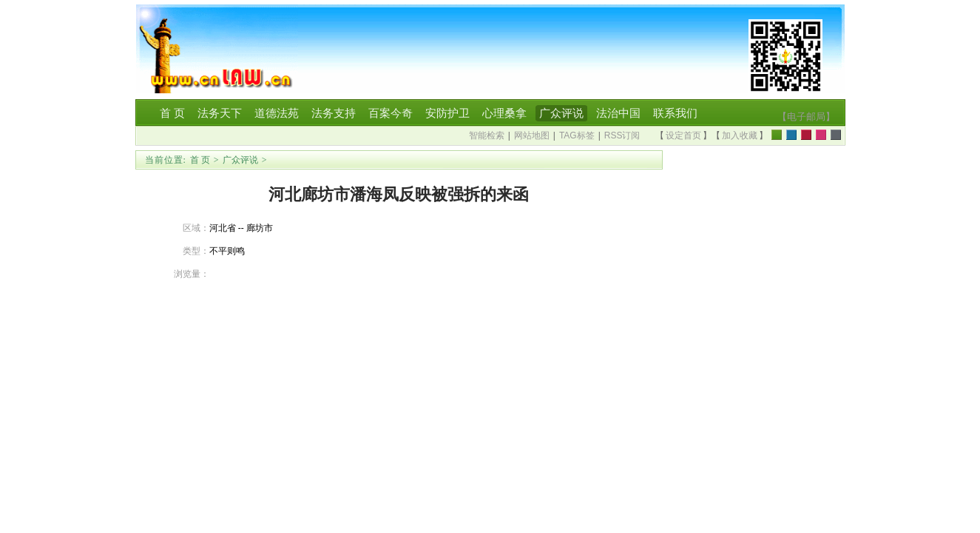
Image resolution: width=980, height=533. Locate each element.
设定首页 (683, 135)
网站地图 (532, 135)
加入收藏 (740, 135)
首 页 (200, 160)
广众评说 (240, 160)
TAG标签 (577, 135)
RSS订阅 (622, 135)
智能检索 (487, 135)
